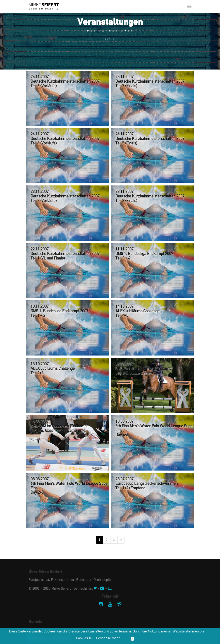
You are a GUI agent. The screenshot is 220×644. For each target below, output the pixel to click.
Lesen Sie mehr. (108, 638)
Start (110, 39)
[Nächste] (121, 540)
